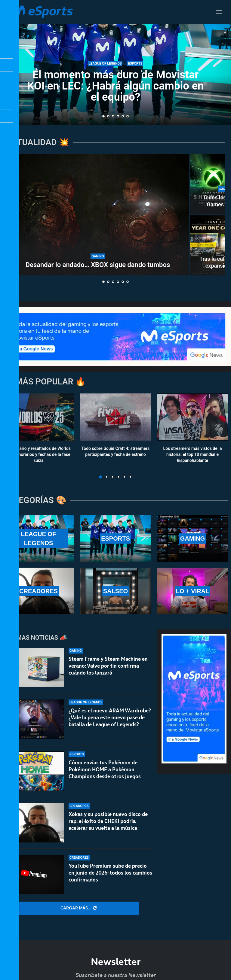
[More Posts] (79, 908)
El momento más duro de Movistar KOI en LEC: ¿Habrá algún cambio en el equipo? (115, 86)
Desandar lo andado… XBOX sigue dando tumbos (98, 265)
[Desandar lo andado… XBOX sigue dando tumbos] (98, 215)
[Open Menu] (219, 12)
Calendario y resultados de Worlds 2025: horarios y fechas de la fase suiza (38, 455)
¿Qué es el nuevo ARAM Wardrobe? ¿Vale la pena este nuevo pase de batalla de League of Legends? (110, 718)
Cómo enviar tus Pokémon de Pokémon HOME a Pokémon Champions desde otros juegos (105, 769)
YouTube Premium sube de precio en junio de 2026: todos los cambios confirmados (110, 873)
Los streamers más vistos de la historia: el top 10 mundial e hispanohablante (193, 455)
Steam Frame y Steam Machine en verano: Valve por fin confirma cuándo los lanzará (108, 666)
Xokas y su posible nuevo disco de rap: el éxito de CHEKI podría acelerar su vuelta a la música (108, 821)
